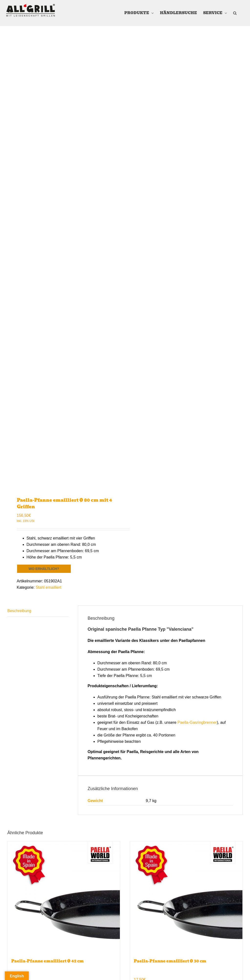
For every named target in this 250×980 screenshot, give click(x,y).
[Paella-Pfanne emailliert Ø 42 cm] (64, 897)
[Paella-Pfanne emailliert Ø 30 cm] (186, 897)
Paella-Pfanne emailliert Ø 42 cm (47, 961)
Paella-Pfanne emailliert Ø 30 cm (170, 961)
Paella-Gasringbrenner (197, 722)
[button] (235, 13)
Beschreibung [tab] (19, 611)
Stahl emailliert (48, 587)
